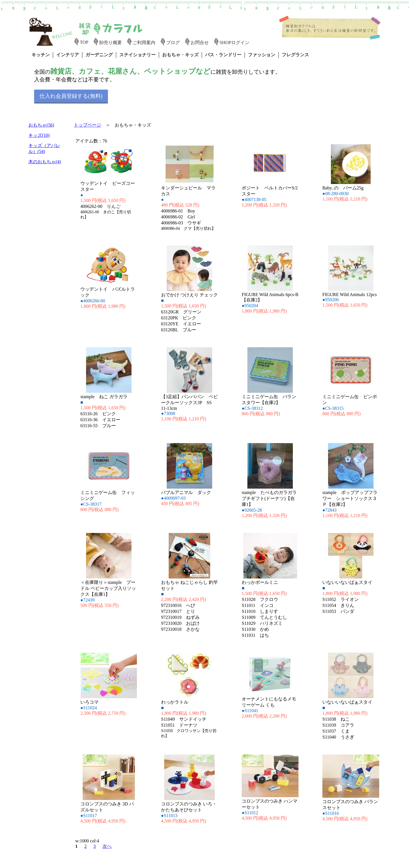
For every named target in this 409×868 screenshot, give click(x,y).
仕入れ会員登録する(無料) (71, 96)
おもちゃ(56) (41, 125)
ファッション (262, 55)
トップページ (87, 125)
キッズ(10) (39, 135)
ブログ (173, 43)
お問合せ (200, 43)
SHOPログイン (234, 43)
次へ (107, 846)
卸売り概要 (110, 43)
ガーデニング (99, 55)
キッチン (41, 55)
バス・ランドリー (223, 55)
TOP (84, 42)
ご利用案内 (144, 43)
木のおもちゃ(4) (45, 162)
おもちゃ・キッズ (180, 55)
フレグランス (295, 55)
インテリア (68, 55)
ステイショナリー (137, 55)
